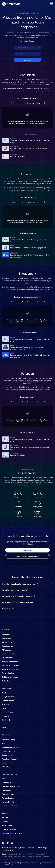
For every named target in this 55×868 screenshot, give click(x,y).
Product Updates (9, 751)
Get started (28, 550)
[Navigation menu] (52, 4)
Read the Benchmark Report (28, 556)
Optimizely (6, 720)
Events (5, 763)
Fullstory (5, 704)
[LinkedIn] (3, 843)
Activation (6, 681)
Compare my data (34, 103)
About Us (6, 818)
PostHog (5, 728)
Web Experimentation (11, 669)
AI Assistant (7, 650)
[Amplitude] (11, 3)
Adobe (5, 693)
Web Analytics (8, 658)
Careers (5, 822)
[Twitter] (8, 843)
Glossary (5, 767)
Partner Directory (9, 802)
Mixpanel (6, 716)
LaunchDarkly (8, 712)
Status (5, 779)
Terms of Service (8, 848)
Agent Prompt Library (11, 747)
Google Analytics (9, 697)
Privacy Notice (20, 848)
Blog (4, 743)
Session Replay (8, 673)
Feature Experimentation (12, 661)
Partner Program (8, 798)
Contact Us (6, 783)
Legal (45, 848)
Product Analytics (9, 654)
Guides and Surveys (10, 677)
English (4, 854)
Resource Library (9, 740)
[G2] (12, 843)
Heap (4, 708)
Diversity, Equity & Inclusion (13, 833)
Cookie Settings (7, 850)
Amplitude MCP (8, 646)
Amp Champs (7, 755)
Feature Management (11, 665)
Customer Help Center (11, 786)
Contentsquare (8, 701)
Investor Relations (9, 829)
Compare (28, 60)
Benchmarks (34, 13)
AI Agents (6, 634)
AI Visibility (6, 638)
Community (7, 790)
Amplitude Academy (10, 759)
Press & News (7, 825)
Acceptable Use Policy (34, 848)
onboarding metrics (36, 179)
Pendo (4, 724)
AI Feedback (7, 642)
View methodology (27, 41)
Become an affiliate (10, 806)
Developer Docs (8, 794)
